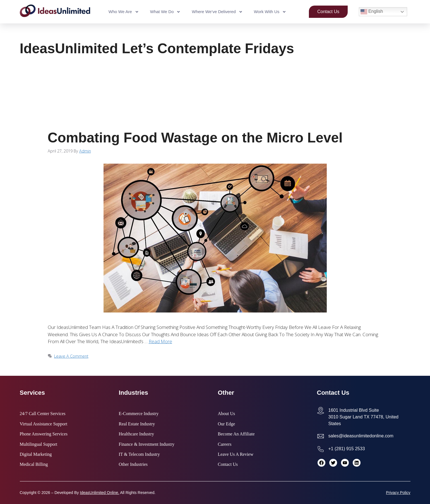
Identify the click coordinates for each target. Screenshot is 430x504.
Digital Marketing (36, 454)
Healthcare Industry (137, 434)
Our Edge (227, 424)
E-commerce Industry (139, 414)
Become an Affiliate (236, 434)
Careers (225, 444)
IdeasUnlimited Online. (99, 493)
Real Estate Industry (137, 424)
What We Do (165, 12)
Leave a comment (71, 356)
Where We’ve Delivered (217, 12)
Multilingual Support (39, 444)
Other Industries (133, 464)
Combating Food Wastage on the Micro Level (195, 138)
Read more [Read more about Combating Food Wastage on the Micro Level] (160, 341)
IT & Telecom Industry (139, 454)
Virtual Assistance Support (44, 424)
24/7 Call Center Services (43, 414)
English (372, 12)
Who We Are (124, 12)
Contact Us (228, 464)
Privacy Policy (398, 493)
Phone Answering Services (44, 434)
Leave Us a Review (236, 454)
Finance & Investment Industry (147, 444)
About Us (227, 414)
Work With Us (270, 12)
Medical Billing (34, 464)
